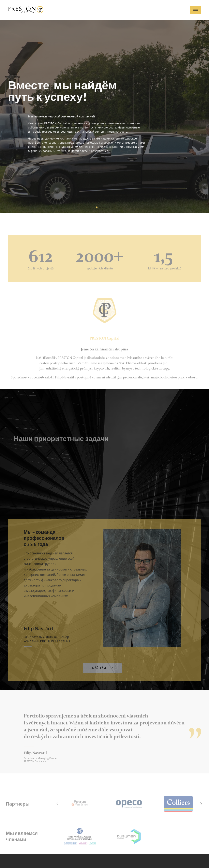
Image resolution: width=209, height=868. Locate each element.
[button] (90, 207)
